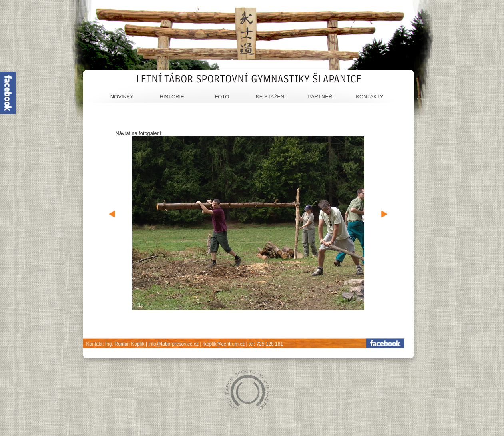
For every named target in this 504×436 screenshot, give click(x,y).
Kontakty (370, 97)
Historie (172, 97)
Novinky (122, 97)
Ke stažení (271, 97)
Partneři (321, 97)
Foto (222, 97)
